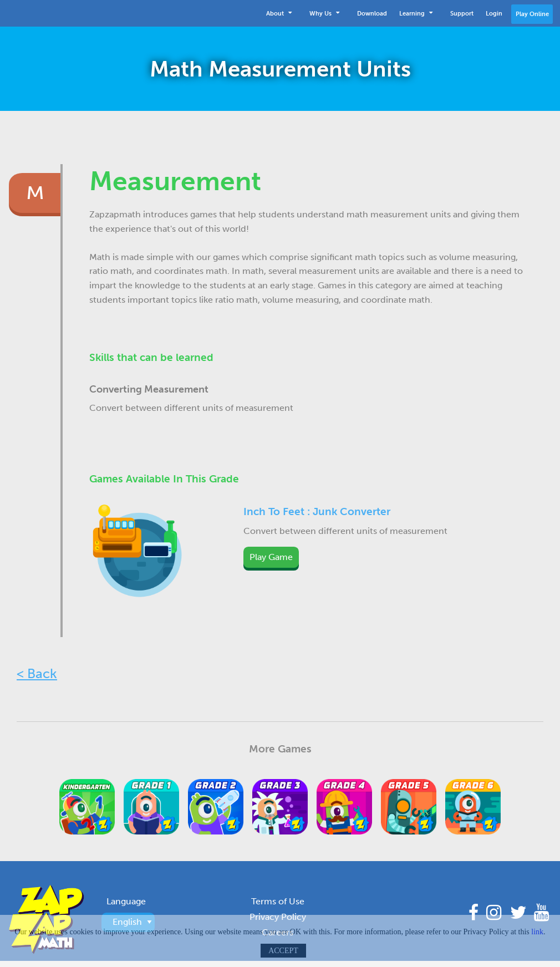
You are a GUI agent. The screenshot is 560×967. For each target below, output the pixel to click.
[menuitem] (282, 13)
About (279, 12)
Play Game (271, 557)
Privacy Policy (278, 917)
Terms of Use (278, 901)
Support (462, 13)
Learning (416, 12)
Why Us (324, 12)
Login (494, 13)
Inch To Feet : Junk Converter (317, 512)
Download (372, 13)
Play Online (532, 14)
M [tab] (35, 193)
